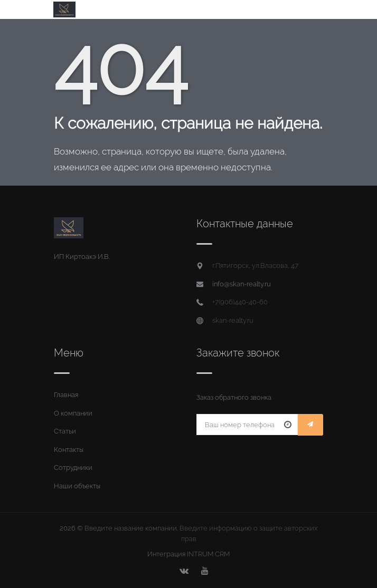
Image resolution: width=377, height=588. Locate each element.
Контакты (69, 450)
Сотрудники (73, 467)
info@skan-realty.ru (242, 284)
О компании (73, 413)
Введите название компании (131, 528)
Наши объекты (77, 486)
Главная (66, 395)
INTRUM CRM (208, 554)
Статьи (65, 431)
